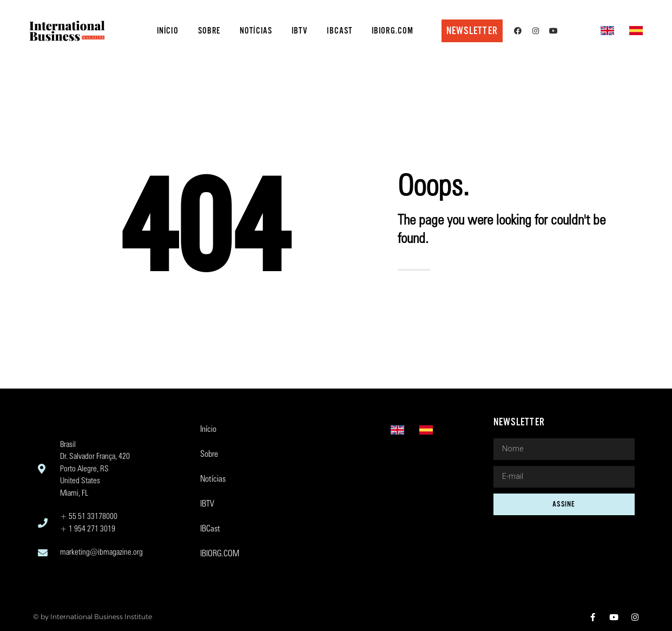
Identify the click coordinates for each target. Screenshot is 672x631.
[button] (472, 31)
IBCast (340, 31)
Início (168, 31)
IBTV (299, 31)
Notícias (256, 31)
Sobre (209, 31)
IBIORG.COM (393, 31)
